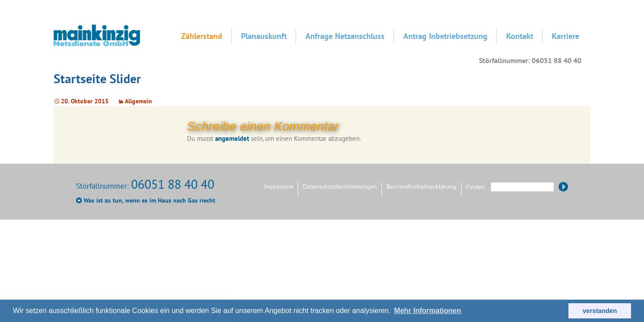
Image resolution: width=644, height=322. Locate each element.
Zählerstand (202, 36)
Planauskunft (264, 36)
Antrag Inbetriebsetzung (445, 36)
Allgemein (138, 101)
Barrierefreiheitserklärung (422, 186)
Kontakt (520, 36)
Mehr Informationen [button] (427, 311)
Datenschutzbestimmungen (340, 186)
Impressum (279, 186)
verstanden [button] (600, 311)
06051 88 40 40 (173, 184)
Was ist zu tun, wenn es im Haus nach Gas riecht (149, 200)
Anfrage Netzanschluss (345, 36)
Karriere (566, 36)
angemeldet (232, 138)
